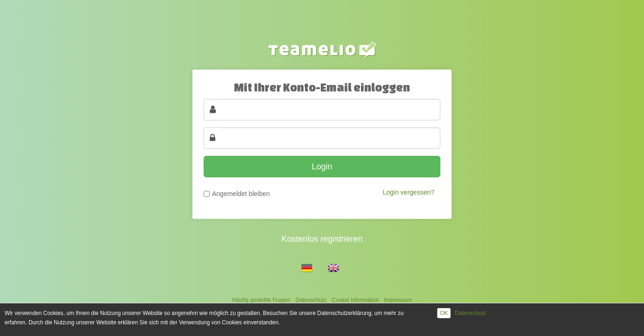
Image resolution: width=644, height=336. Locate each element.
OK (444, 313)
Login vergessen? (408, 192)
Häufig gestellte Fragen (262, 300)
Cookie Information (355, 300)
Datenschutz (311, 300)
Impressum (398, 300)
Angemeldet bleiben (241, 194)
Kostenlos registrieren (322, 239)
